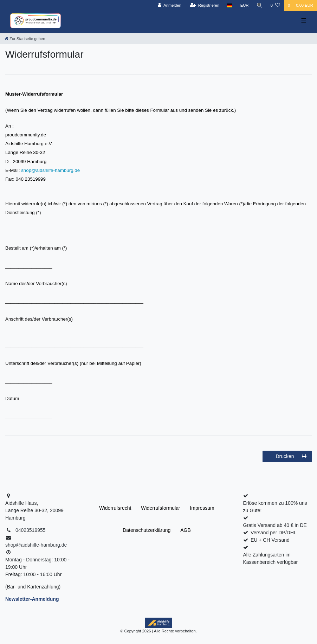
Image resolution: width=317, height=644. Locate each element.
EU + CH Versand (270, 540)
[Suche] (260, 5)
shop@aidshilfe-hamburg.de (50, 170)
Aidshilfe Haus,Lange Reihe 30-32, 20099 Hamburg (34, 510)
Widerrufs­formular (160, 508)
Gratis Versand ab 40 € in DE (275, 525)
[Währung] (245, 5)
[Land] (230, 5)
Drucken (291, 456)
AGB (186, 530)
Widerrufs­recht (115, 508)
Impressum (202, 508)
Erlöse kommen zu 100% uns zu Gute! (275, 507)
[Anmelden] (170, 5)
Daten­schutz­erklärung (147, 530)
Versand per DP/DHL (274, 533)
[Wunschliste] (275, 5)
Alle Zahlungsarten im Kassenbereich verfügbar (271, 558)
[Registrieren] (205, 5)
